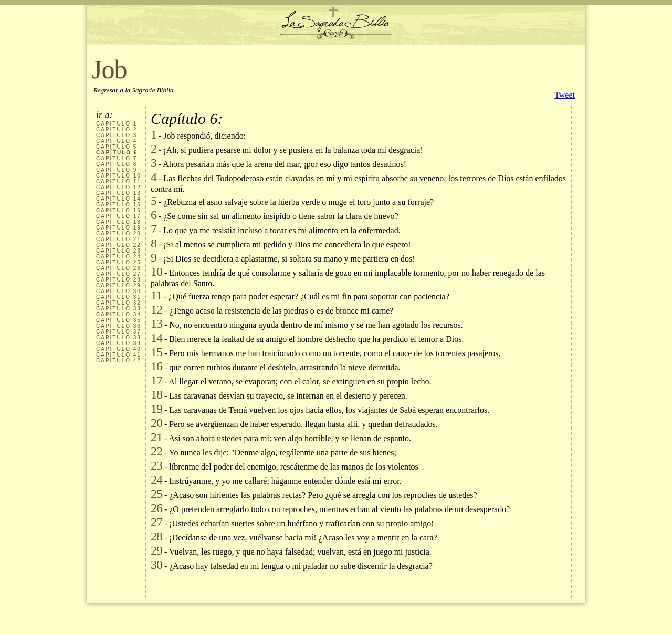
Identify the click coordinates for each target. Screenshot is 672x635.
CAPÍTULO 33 (119, 309)
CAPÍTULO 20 (119, 233)
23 (156, 465)
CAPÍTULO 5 (117, 147)
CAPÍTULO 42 (119, 361)
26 (156, 508)
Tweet (565, 95)
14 (156, 338)
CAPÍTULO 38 (119, 337)
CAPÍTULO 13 (119, 193)
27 (156, 522)
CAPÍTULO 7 (117, 158)
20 (156, 423)
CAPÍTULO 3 (117, 135)
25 (156, 494)
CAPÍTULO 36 (119, 326)
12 (156, 309)
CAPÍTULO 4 (117, 141)
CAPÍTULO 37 (119, 332)
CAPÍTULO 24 (119, 257)
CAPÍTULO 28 (119, 280)
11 (156, 295)
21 (156, 437)
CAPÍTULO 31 (119, 297)
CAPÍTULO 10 (119, 176)
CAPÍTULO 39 (119, 343)
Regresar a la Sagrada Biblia (134, 90)
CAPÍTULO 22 (119, 245)
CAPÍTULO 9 (117, 170)
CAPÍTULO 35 (119, 320)
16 (156, 366)
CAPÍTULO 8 (117, 164)
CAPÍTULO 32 (119, 303)
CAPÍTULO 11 (119, 181)
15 (156, 352)
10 (156, 272)
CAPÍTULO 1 (117, 124)
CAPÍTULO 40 (119, 349)
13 (156, 324)
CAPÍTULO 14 (119, 199)
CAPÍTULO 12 (119, 187)
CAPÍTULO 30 (119, 291)
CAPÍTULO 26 (119, 268)
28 (156, 536)
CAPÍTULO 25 (119, 262)
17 (156, 380)
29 (156, 550)
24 (156, 480)
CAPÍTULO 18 (119, 222)
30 (156, 565)
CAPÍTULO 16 (119, 210)
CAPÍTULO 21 (119, 239)
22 (156, 451)
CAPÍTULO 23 (119, 251)
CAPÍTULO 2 (117, 129)
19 (156, 409)
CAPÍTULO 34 (119, 314)
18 (156, 394)
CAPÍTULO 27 (119, 274)
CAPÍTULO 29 (119, 285)
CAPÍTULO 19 (119, 228)
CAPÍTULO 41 (119, 355)
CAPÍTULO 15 (119, 205)
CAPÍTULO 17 (119, 216)
